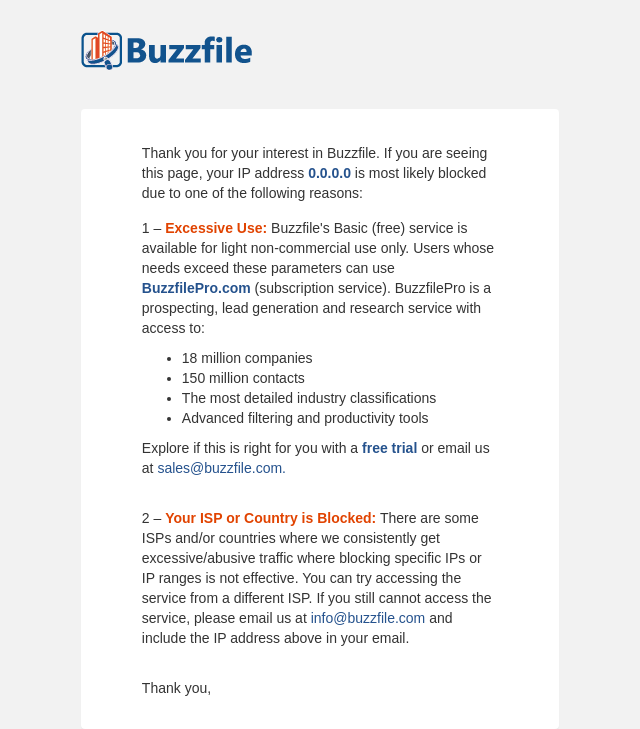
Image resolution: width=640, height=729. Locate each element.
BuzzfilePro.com (196, 288)
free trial (389, 448)
